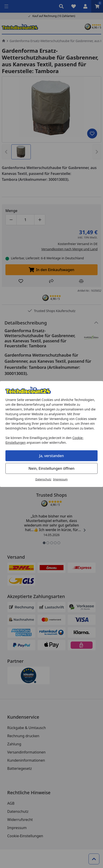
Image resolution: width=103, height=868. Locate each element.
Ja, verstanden (51, 456)
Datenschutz (43, 479)
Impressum (60, 479)
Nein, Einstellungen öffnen (51, 468)
